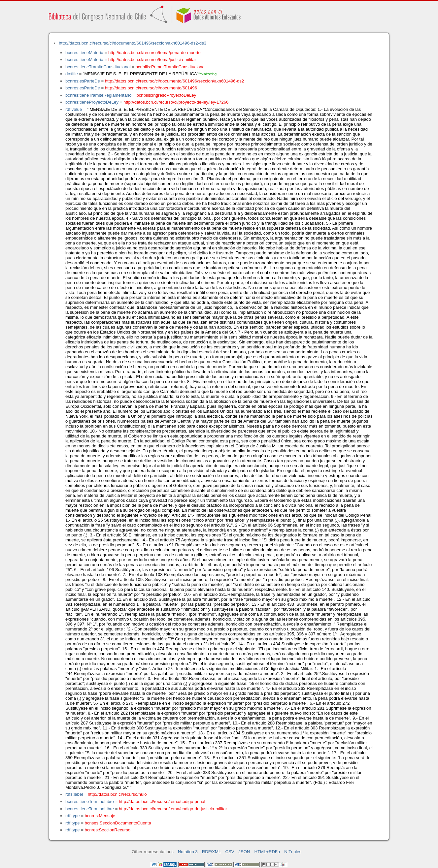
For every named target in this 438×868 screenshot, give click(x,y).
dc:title (72, 74)
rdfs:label (74, 794)
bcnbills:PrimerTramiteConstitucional (171, 67)
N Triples (293, 852)
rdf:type (73, 816)
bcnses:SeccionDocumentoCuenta (118, 823)
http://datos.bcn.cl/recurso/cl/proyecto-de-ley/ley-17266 (176, 102)
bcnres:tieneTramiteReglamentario (99, 95)
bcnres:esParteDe (83, 81)
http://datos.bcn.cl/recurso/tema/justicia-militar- (153, 60)
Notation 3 (188, 852)
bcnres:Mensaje (100, 816)
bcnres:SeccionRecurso (108, 830)
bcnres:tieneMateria (84, 53)
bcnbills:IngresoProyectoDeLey (167, 95)
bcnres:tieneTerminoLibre (90, 802)
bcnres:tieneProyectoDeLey (92, 102)
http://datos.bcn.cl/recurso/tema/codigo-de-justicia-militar (173, 809)
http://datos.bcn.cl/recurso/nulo (117, 794)
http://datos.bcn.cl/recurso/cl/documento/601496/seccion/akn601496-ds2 (174, 81)
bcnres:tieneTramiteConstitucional (98, 67)
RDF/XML (212, 852)
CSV (230, 852)
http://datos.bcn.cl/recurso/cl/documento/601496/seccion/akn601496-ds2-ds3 (133, 43)
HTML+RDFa (267, 852)
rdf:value (74, 109)
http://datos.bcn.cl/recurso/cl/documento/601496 (151, 88)
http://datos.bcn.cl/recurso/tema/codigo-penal (162, 802)
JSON (244, 852)
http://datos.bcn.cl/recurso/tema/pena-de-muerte (154, 53)
